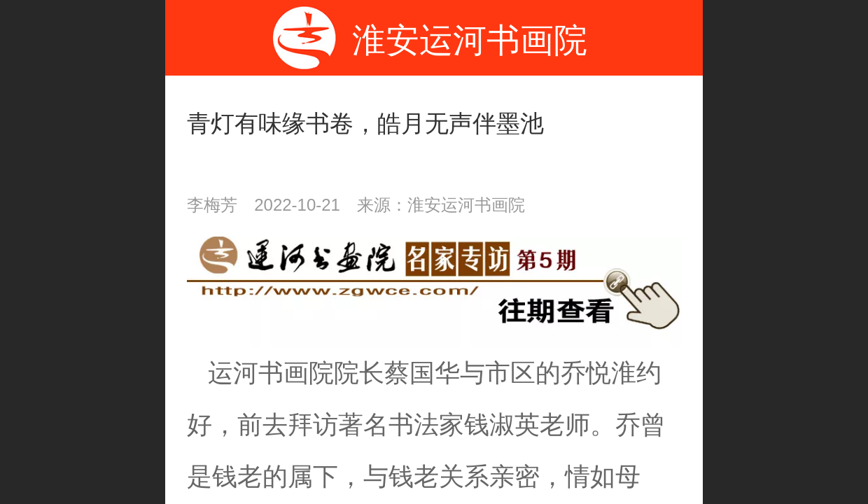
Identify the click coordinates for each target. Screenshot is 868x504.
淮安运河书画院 (470, 40)
